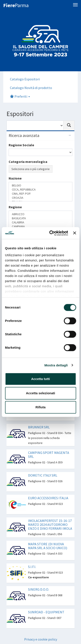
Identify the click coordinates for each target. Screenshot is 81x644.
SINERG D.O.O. (39, 589)
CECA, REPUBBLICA (40, 190)
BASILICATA (40, 218)
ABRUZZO (40, 214)
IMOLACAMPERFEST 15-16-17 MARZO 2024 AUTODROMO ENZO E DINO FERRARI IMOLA (50, 524)
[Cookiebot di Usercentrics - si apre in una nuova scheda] (51, 233)
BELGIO (40, 185)
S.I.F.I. (32, 567)
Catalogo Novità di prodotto (31, 88)
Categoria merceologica (28, 162)
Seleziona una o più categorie (31, 169)
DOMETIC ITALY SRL (43, 475)
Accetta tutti (40, 379)
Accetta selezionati (40, 393)
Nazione (15, 178)
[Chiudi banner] (75, 233)
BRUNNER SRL (39, 427)
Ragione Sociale (21, 145)
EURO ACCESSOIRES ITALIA (48, 498)
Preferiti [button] (20, 96)
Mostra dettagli (56, 365)
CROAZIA (40, 198)
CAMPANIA (40, 227)
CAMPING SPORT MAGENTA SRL (49, 455)
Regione (15, 207)
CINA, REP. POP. (40, 194)
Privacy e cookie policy (41, 639)
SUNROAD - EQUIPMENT (46, 612)
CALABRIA (40, 222)
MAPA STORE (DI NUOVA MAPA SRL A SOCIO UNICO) (48, 546)
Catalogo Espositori (25, 79)
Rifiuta (40, 407)
